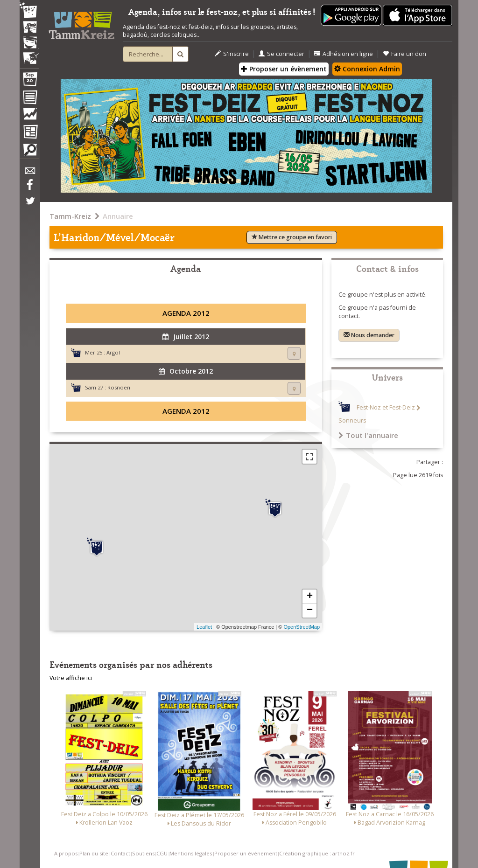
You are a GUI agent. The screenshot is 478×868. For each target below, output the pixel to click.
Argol (113, 352)
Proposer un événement (246, 853)
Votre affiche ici (71, 678)
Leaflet (204, 627)
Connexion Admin (367, 69)
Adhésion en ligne (344, 54)
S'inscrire (232, 54)
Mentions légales (191, 853)
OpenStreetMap (302, 627)
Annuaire (118, 216)
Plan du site (94, 853)
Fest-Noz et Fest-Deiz (386, 408)
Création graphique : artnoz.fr (317, 853)
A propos (66, 853)
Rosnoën (119, 387)
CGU (162, 853)
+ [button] (310, 597)
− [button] (310, 611)
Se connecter (281, 54)
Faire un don (404, 54)
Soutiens (143, 853)
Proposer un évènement (284, 69)
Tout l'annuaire (368, 435)
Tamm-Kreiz (70, 216)
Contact (120, 853)
